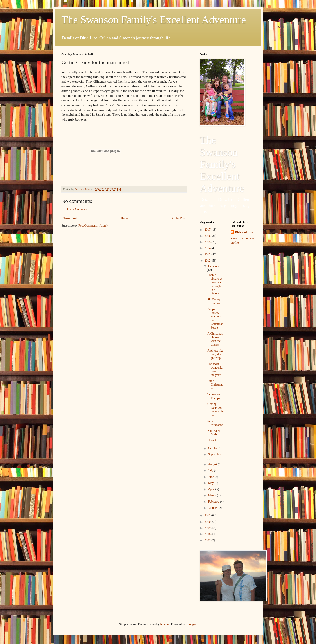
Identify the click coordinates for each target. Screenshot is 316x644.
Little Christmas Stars (215, 385)
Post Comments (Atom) (93, 226)
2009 (208, 528)
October (213, 448)
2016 (208, 236)
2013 (208, 255)
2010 (208, 522)
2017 (208, 230)
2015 (208, 242)
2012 (208, 261)
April (212, 489)
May (211, 483)
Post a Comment (77, 209)
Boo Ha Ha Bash (214, 433)
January (213, 508)
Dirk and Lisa (244, 232)
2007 (208, 540)
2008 (208, 534)
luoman (165, 624)
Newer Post (70, 218)
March (212, 495)
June (211, 477)
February (214, 502)
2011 (208, 515)
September (215, 454)
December (214, 266)
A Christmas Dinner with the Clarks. (215, 339)
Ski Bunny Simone (214, 301)
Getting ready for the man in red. (215, 409)
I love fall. (214, 440)
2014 (208, 248)
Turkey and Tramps (214, 396)
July (211, 470)
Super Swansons (215, 423)
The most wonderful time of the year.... (215, 370)
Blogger (191, 624)
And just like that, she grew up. (215, 354)
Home (125, 218)
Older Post (179, 218)
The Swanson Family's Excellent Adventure (154, 20)
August (213, 464)
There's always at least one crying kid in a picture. (215, 284)
